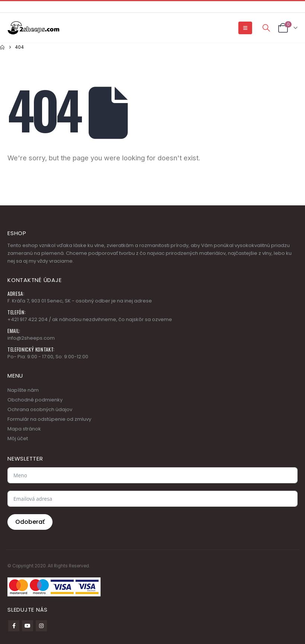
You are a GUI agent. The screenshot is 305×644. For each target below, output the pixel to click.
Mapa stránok (24, 429)
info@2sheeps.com (31, 338)
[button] (245, 28)
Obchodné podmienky (35, 400)
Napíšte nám (23, 390)
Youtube (28, 626)
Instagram (41, 626)
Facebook (14, 626)
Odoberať (30, 522)
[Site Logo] (34, 28)
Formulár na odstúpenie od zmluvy (49, 419)
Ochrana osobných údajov (40, 409)
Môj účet (18, 438)
